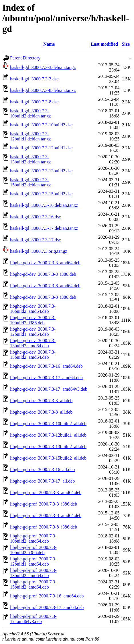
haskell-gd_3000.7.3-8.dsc (34, 102)
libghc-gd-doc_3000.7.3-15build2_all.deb (48, 458)
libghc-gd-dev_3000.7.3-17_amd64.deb (46, 378)
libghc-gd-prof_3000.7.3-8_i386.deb (44, 527)
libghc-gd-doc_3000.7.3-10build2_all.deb (48, 424)
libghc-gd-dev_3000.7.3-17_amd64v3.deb (49, 389)
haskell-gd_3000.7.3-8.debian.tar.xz (43, 90)
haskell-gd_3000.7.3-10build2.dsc (41, 125)
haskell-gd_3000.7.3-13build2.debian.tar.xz (30, 159)
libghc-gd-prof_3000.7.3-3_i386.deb (44, 504)
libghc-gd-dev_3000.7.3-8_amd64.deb (45, 286)
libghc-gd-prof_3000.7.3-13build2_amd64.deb (33, 573)
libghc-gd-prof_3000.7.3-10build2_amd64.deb (33, 538)
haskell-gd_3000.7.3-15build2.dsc (41, 194)
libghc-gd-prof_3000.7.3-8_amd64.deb (46, 515)
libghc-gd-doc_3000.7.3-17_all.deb (42, 481)
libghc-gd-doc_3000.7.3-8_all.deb (41, 412)
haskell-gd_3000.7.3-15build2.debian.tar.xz (30, 182)
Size (126, 44)
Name (49, 44)
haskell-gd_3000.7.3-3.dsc (34, 79)
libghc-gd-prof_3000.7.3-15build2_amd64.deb (33, 584)
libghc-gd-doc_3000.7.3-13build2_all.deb (48, 447)
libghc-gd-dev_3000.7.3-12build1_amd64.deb (33, 332)
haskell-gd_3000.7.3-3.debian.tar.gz (43, 67)
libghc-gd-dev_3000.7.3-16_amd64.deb (46, 366)
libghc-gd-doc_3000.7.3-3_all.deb (41, 401)
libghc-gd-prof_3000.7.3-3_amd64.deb (46, 492)
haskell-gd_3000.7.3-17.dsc (35, 240)
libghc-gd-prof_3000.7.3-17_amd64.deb (47, 607)
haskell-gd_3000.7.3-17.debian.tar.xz (44, 228)
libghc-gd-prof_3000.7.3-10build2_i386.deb (33, 550)
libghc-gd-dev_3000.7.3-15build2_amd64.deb (33, 355)
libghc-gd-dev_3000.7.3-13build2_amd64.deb (33, 343)
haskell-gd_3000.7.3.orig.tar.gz (39, 251)
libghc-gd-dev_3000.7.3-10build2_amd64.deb (33, 309)
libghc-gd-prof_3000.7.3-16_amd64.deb (47, 596)
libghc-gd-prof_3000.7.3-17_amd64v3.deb (33, 619)
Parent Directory (25, 58)
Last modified (104, 44)
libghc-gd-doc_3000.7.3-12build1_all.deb (48, 435)
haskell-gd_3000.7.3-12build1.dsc (41, 148)
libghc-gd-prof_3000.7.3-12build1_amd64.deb (33, 561)
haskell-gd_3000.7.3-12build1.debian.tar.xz (30, 136)
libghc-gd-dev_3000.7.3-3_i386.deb (43, 274)
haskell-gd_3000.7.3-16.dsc (35, 217)
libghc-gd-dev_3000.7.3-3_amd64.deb (45, 263)
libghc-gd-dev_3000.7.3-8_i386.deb (43, 297)
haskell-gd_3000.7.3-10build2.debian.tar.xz (30, 113)
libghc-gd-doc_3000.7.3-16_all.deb (42, 469)
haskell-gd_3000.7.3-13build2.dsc (41, 171)
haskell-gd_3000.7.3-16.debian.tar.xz (44, 205)
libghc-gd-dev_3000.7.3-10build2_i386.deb (33, 320)
